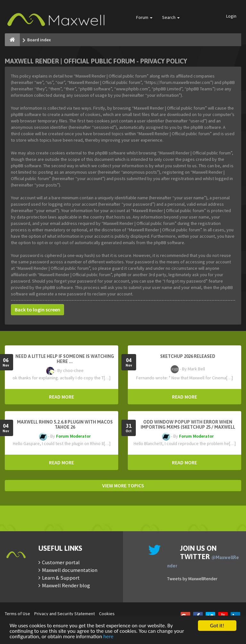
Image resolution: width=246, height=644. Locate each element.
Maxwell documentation (70, 570)
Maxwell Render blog (66, 585)
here (108, 637)
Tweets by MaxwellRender (192, 579)
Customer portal (61, 562)
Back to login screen (37, 310)
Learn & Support (61, 578)
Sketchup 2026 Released (188, 356)
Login (231, 16)
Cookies (107, 614)
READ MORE (61, 397)
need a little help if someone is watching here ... (65, 359)
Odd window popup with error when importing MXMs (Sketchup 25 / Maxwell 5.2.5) (188, 427)
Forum (144, 17)
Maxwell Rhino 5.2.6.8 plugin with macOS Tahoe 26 (65, 425)
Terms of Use (17, 614)
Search (171, 17)
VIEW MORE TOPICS (123, 485)
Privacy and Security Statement (65, 614)
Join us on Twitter (203, 556)
